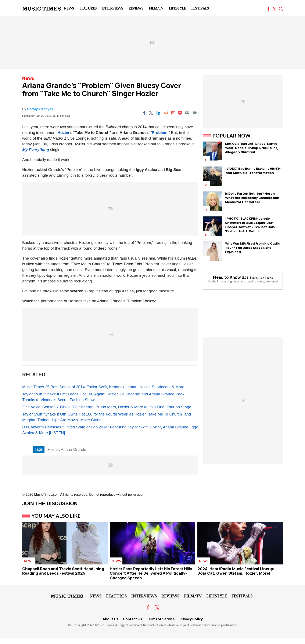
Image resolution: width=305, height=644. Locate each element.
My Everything (36, 150)
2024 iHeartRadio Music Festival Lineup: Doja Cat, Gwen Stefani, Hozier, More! (236, 571)
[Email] (187, 113)
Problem (159, 133)
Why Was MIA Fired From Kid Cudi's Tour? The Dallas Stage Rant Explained (252, 248)
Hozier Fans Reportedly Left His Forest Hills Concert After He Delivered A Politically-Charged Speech (151, 573)
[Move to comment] (195, 113)
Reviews (136, 8)
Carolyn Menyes (40, 109)
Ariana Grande (73, 449)
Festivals (200, 8)
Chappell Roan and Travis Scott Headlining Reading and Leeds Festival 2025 (63, 571)
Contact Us (132, 619)
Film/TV (156, 8)
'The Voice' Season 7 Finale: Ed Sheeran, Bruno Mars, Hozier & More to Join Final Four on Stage (107, 407)
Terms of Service (161, 619)
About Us (110, 619)
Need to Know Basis (232, 277)
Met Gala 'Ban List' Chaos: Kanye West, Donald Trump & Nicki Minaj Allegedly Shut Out (252, 148)
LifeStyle (177, 8)
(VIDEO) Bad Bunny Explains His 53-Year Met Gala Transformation (253, 171)
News (69, 8)
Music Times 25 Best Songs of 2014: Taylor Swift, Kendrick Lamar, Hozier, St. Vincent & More (103, 387)
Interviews (113, 8)
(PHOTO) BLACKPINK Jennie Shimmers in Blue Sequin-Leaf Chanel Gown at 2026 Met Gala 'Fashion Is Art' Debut (250, 225)
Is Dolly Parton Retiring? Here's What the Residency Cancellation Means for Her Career (252, 198)
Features (88, 8)
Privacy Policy (191, 619)
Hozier (64, 133)
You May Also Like (56, 516)
